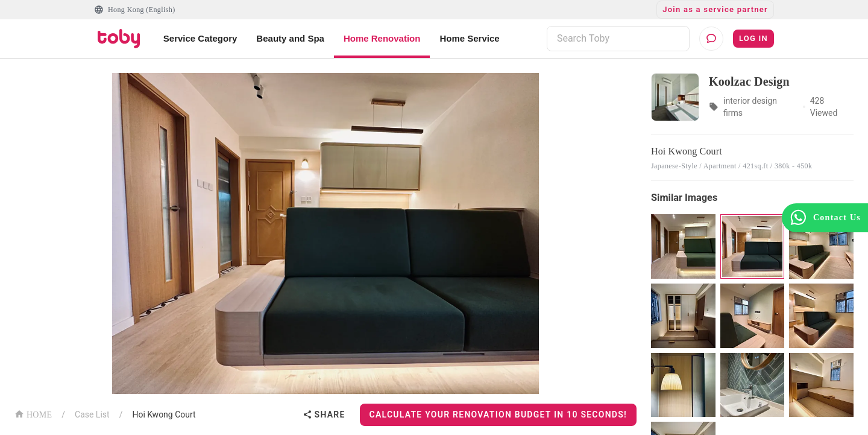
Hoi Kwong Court (164, 414)
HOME (33, 414)
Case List (92, 414)
